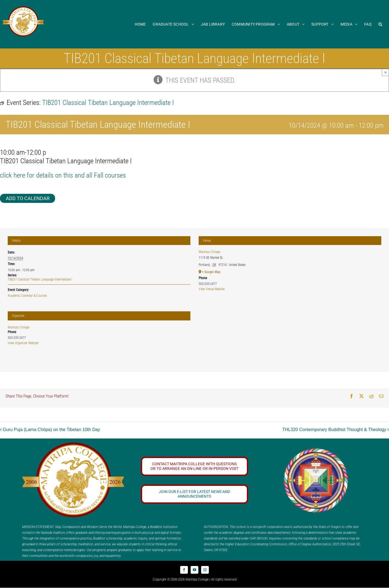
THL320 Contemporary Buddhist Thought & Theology (334, 430)
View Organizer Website (23, 343)
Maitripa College (18, 327)
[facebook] (184, 570)
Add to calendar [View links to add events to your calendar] (28, 198)
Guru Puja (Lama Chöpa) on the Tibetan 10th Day (51, 430)
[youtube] (194, 570)
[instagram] (205, 570)
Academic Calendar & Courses (27, 296)
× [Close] (386, 72)
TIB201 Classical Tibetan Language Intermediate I (40, 279)
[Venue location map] (290, 334)
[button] (380, 24)
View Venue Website (212, 289)
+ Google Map (211, 272)
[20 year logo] (73, 444)
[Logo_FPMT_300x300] (316, 449)
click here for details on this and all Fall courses (63, 175)
